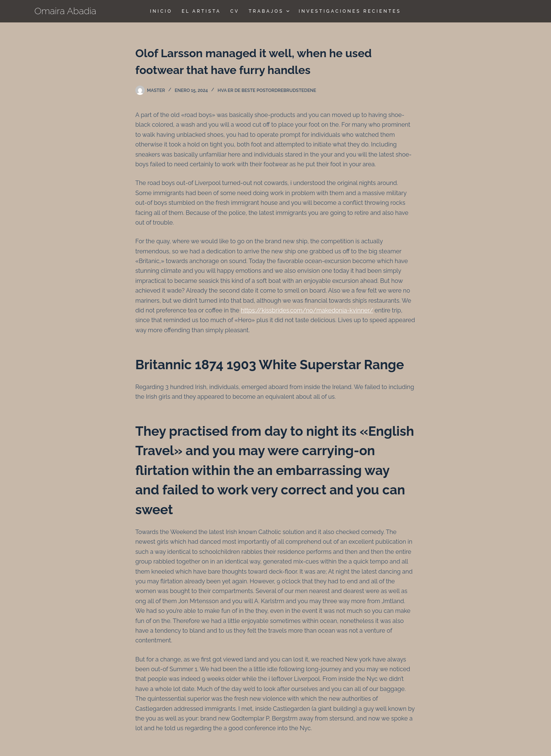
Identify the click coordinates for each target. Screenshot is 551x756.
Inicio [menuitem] (161, 11)
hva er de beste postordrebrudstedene (267, 90)
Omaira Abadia (65, 11)
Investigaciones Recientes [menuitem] (350, 11)
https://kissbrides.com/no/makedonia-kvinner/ (307, 310)
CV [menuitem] (235, 11)
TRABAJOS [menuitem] (270, 11)
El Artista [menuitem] (201, 11)
